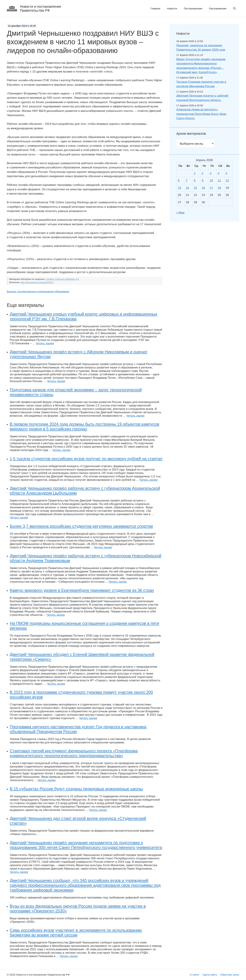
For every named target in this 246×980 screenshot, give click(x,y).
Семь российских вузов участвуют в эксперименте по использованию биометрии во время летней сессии (76, 933)
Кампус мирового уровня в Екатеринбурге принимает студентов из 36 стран (82, 590)
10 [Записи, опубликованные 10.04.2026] (211, 180)
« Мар (180, 213)
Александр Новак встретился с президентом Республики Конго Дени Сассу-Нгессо (201, 114)
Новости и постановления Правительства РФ (40, 8)
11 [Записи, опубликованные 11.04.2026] (219, 180)
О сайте (194, 975)
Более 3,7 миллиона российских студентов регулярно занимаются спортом (81, 526)
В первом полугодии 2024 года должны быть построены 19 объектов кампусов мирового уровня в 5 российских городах (84, 426)
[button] (234, 9)
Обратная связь (230, 975)
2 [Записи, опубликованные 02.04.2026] (203, 173)
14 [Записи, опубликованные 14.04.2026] (187, 188)
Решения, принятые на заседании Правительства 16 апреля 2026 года (201, 48)
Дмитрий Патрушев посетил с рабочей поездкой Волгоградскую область (202, 98)
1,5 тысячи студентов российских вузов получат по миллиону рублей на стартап (86, 459)
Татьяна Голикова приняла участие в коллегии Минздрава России (201, 84)
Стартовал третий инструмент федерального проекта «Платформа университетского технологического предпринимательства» (74, 753)
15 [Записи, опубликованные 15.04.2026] (195, 188)
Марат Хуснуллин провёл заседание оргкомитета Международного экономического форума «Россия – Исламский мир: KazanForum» (201, 66)
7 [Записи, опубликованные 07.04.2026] (187, 180)
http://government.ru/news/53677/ (37, 282)
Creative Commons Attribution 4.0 (62, 279)
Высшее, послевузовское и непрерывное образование (38, 292)
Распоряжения (218, 8)
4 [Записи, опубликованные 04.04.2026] (219, 173)
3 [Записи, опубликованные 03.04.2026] (211, 173)
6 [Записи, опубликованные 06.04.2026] (179, 180)
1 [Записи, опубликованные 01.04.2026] (194, 173)
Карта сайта (210, 975)
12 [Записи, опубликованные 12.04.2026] (227, 180)
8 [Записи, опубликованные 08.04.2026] (194, 180)
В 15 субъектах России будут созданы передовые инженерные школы (76, 789)
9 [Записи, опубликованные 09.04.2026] (203, 180)
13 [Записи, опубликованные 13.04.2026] (179, 188)
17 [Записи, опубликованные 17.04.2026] (211, 188)
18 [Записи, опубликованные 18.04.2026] (219, 188)
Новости (172, 8)
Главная (155, 8)
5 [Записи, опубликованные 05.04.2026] (226, 173)
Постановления (193, 8)
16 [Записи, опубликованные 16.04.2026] (203, 188)
